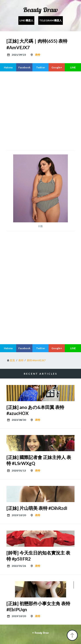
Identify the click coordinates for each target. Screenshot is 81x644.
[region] (40, 110)
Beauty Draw (40, 10)
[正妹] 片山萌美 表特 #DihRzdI (37, 508)
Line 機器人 (26, 20)
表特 (38, 55)
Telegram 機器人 (51, 20)
